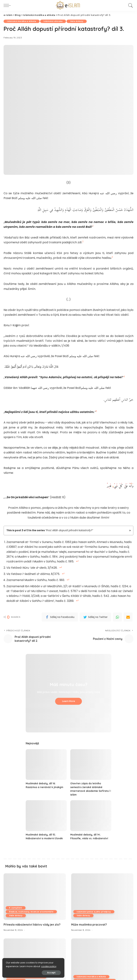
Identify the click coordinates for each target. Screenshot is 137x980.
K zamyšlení (16, 907)
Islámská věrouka (54, 21)
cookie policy (14, 966)
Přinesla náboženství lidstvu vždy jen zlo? (32, 923)
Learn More (68, 700)
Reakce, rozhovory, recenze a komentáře (32, 910)
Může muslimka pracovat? (89, 923)
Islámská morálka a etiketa (22, 21)
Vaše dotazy (77, 21)
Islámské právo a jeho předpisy (94, 910)
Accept (43, 972)
